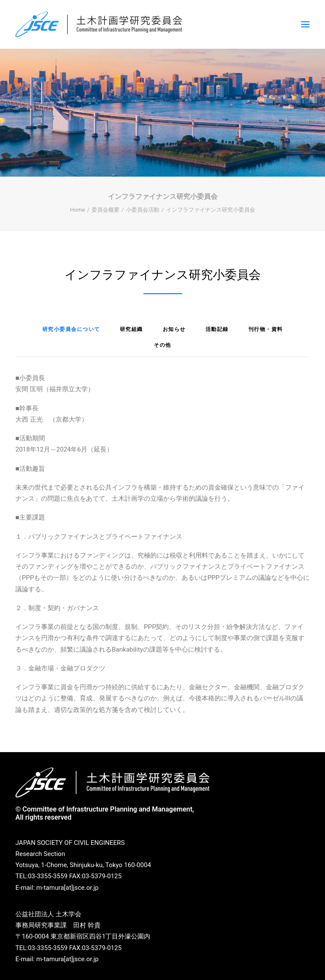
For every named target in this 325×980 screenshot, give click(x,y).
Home (77, 210)
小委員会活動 (143, 210)
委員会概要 (106, 210)
